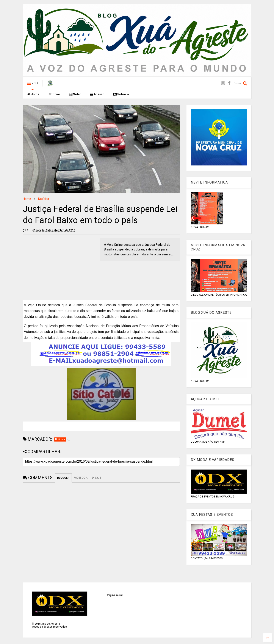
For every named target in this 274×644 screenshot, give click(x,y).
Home (33, 94)
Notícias (54, 94)
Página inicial (115, 595)
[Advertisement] (59, 268)
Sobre (121, 94)
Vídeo (75, 94)
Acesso (97, 94)
